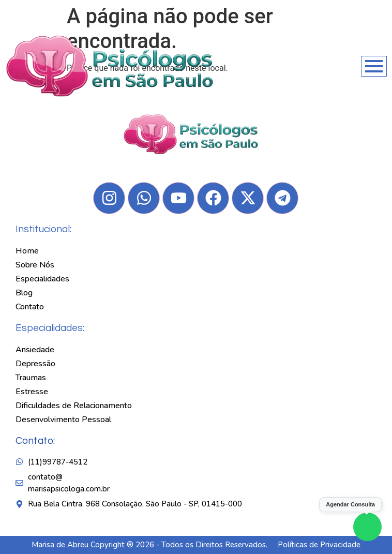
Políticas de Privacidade (319, 545)
